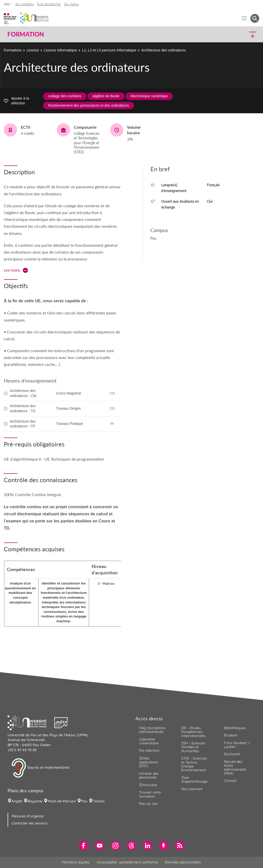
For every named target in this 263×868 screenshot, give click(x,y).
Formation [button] (26, 34)
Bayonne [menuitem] (35, 801)
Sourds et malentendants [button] (40, 768)
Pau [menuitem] (84, 801)
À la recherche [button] (49, 4)
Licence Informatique (60, 50)
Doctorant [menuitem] (232, 754)
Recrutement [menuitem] (192, 789)
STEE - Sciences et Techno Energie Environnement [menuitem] (194, 764)
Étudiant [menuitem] (231, 735)
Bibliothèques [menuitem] (235, 728)
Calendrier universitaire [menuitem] (149, 741)
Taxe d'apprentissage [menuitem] (194, 779)
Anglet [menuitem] (17, 801)
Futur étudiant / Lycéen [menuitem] (237, 745)
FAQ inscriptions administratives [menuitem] (152, 730)
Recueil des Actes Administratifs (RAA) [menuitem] (235, 767)
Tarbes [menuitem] (99, 801)
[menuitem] (84, 846)
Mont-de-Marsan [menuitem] (62, 801)
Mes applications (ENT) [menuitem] (149, 762)
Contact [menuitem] (230, 781)
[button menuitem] (255, 18)
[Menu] (244, 18)
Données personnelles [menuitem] (183, 862)
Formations (13, 50)
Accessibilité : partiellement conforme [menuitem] (127, 862)
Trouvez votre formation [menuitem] (150, 794)
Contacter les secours (30, 823)
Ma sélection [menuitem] (149, 750)
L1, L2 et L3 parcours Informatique (109, 50)
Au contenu (24, 4)
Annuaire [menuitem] (148, 785)
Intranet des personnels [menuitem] (149, 775)
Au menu (72, 4)
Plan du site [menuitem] (148, 804)
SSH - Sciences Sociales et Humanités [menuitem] (193, 747)
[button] (228, 34)
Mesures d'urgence (28, 816)
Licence (33, 50)
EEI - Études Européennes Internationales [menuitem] (194, 732)
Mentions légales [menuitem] (76, 862)
